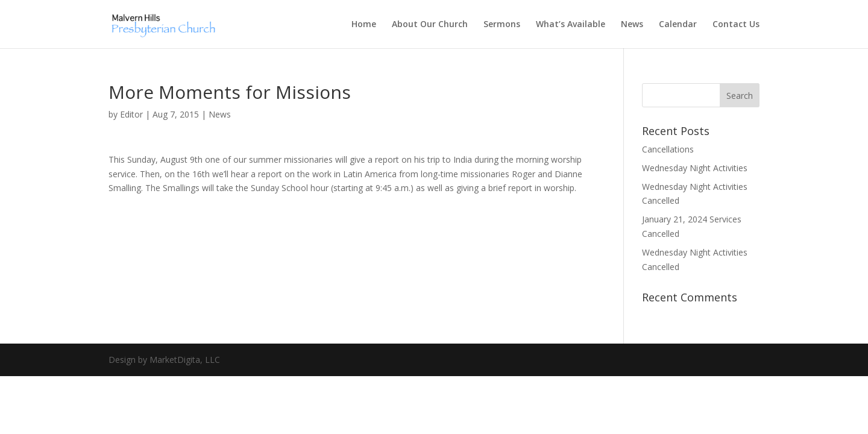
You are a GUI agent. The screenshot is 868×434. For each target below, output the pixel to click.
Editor (131, 114)
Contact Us (736, 25)
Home (364, 25)
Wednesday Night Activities (695, 168)
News (632, 25)
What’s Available (571, 25)
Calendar (678, 25)
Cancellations (668, 149)
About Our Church (430, 25)
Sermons (502, 25)
